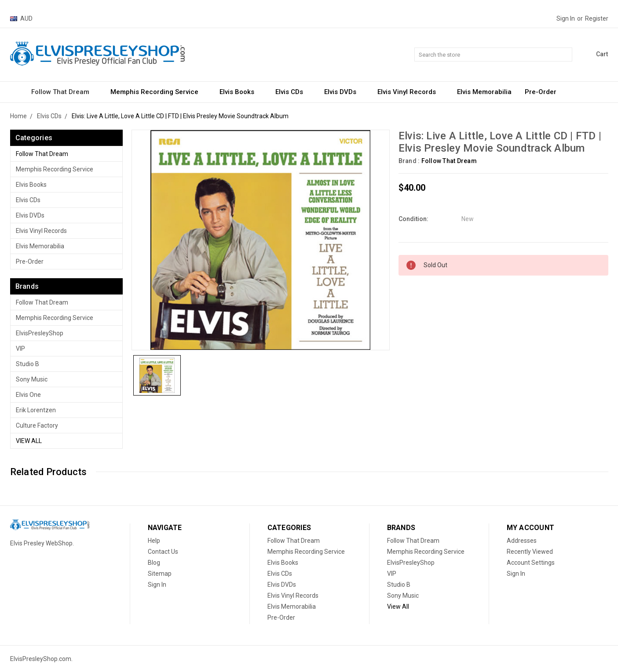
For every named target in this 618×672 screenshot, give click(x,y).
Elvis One (28, 395)
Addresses (522, 541)
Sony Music (32, 379)
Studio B (27, 364)
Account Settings (531, 563)
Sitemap (160, 574)
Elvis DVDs (344, 92)
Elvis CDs (293, 92)
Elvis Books (241, 92)
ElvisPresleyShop (40, 333)
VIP (20, 349)
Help (154, 541)
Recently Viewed (530, 552)
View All (29, 441)
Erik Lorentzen (36, 410)
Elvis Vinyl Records (411, 92)
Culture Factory (37, 425)
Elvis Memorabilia (484, 92)
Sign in (566, 18)
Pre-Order (541, 92)
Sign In (157, 585)
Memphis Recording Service (158, 92)
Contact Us (163, 552)
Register (597, 18)
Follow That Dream (64, 92)
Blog (154, 563)
